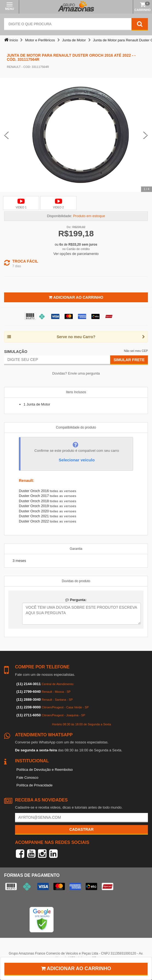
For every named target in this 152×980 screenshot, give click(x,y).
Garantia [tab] (76, 549)
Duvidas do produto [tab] (76, 581)
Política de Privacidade (34, 785)
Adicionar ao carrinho (76, 968)
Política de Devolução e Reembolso (45, 770)
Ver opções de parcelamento (76, 254)
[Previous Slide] (6, 135)
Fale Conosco (27, 778)
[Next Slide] (146, 135)
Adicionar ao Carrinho (76, 297)
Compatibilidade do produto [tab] (76, 427)
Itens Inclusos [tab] (76, 392)
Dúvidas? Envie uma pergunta (76, 373)
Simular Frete (129, 360)
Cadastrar (82, 829)
